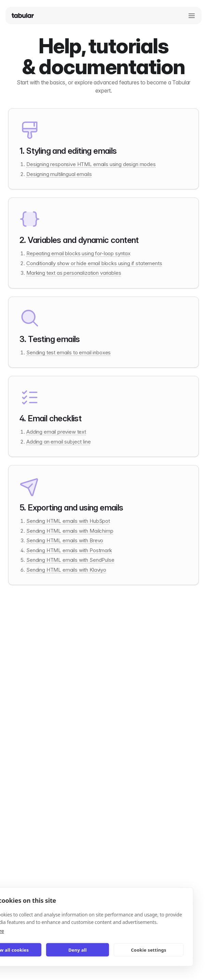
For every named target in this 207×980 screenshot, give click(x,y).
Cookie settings (148, 950)
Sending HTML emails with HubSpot (68, 521)
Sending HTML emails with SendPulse (70, 560)
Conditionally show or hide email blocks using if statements (94, 263)
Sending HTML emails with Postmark (69, 550)
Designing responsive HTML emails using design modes (91, 164)
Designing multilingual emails (59, 174)
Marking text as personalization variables (74, 273)
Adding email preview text (56, 432)
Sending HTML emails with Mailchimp (70, 531)
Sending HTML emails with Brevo (65, 540)
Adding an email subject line (59, 442)
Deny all (78, 950)
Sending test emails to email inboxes (68, 352)
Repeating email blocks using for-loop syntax (78, 253)
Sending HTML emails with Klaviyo (66, 570)
